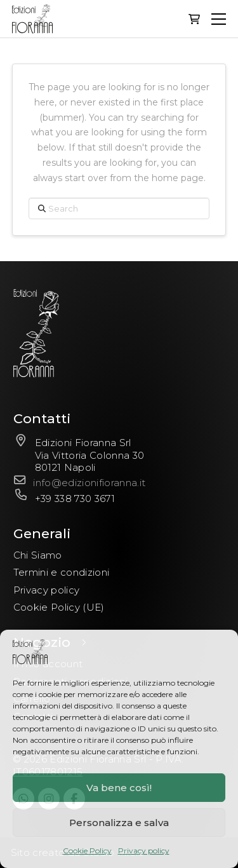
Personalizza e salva (119, 823)
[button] (194, 19)
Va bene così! (119, 788)
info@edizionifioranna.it (89, 483)
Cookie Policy (87, 851)
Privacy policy (144, 851)
